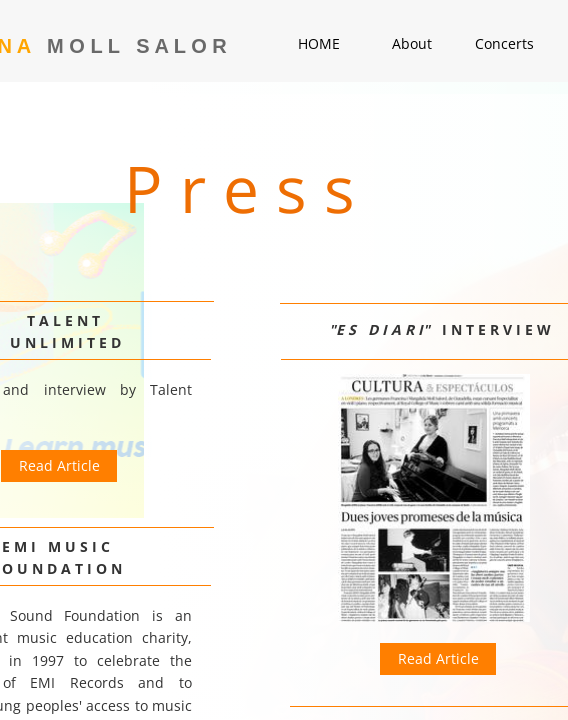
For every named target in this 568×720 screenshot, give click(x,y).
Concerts (504, 43)
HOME (319, 43)
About (412, 43)
